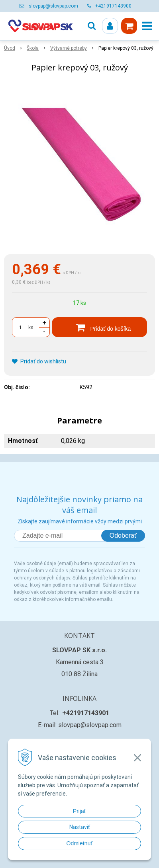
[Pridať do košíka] (99, 327)
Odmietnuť (80, 843)
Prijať (79, 811)
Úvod (10, 48)
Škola (33, 48)
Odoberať (123, 535)
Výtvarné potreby (69, 48)
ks (31, 328)
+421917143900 (113, 6)
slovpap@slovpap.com (53, 6)
